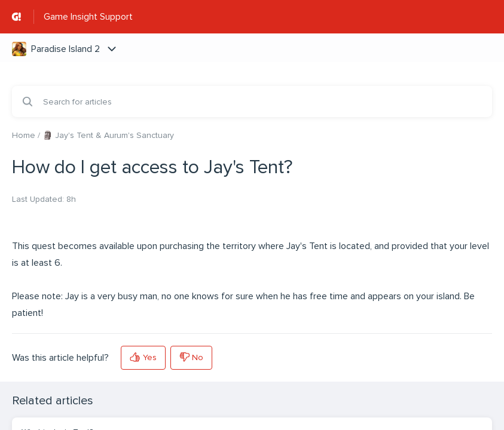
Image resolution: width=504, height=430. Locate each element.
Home (24, 135)
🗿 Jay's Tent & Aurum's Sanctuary (108, 135)
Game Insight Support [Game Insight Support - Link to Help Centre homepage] (88, 17)
